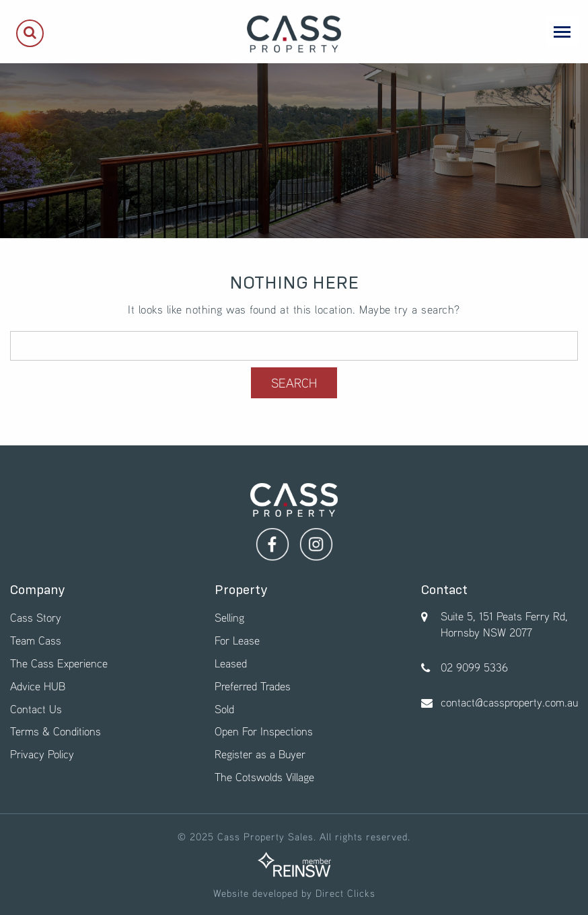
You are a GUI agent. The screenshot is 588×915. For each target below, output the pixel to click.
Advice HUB (38, 686)
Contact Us (36, 709)
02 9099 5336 (474, 667)
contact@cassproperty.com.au (509, 702)
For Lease (237, 640)
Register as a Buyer (260, 754)
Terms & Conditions (56, 731)
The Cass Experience (59, 663)
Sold (224, 709)
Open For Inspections (264, 731)
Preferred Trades (253, 686)
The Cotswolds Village (264, 777)
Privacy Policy (42, 754)
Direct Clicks (345, 893)
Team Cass (36, 640)
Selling (229, 617)
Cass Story (36, 617)
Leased (231, 663)
